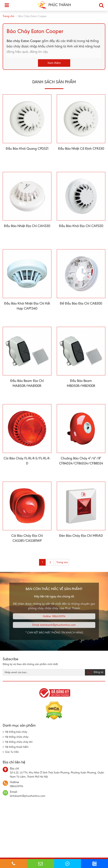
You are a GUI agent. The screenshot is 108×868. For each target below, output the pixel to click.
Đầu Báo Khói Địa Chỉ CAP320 (81, 226)
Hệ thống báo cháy (16, 732)
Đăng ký (95, 672)
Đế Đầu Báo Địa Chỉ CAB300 (81, 303)
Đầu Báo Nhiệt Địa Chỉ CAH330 (27, 226)
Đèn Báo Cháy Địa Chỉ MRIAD (81, 535)
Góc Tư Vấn (12, 752)
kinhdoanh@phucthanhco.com (58, 625)
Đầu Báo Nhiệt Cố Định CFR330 (81, 148)
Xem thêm (54, 63)
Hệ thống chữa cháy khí (19, 742)
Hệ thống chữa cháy (17, 737)
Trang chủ (8, 16)
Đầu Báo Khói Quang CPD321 (27, 148)
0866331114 (59, 616)
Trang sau (62, 562)
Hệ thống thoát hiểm (17, 747)
